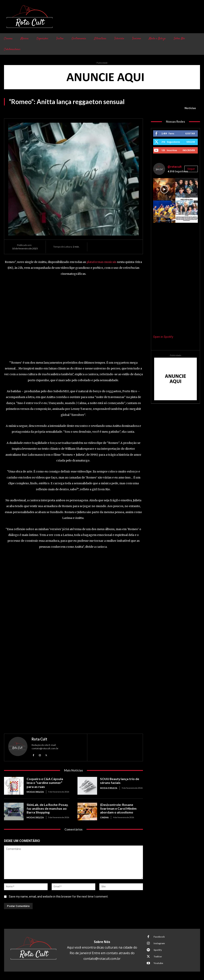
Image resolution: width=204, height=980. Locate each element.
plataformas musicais (101, 262)
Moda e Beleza (35, 791)
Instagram (159, 943)
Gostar (190, 133)
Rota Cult (39, 739)
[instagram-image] (164, 189)
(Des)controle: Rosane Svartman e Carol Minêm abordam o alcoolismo (117, 808)
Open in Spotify (163, 337)
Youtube (158, 963)
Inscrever (189, 150)
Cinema (104, 817)
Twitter (157, 956)
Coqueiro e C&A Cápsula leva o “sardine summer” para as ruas (47, 782)
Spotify (157, 950)
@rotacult (175, 167)
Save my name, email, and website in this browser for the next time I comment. (59, 897)
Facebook (159, 937)
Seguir (191, 142)
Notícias (190, 108)
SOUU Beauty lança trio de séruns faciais (119, 780)
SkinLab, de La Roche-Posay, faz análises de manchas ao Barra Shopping (46, 808)
